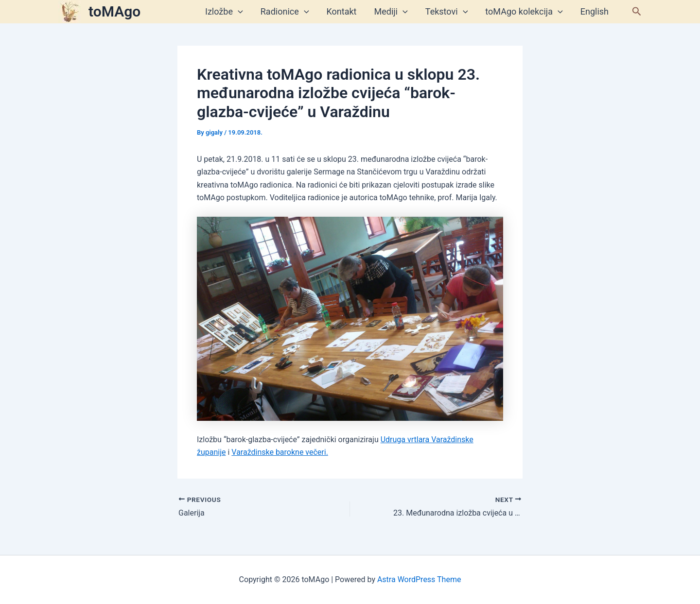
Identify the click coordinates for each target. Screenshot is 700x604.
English (595, 11)
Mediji (391, 12)
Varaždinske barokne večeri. (280, 452)
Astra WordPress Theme (419, 579)
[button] (637, 12)
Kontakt (342, 11)
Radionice (285, 12)
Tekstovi (447, 12)
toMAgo (114, 11)
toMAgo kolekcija (524, 12)
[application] (238, 12)
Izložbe (224, 12)
